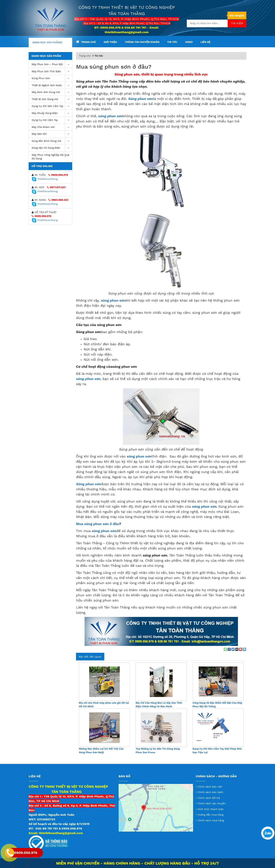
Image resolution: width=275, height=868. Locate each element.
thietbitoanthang (45, 179)
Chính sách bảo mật (210, 787)
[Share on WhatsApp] (225, 649)
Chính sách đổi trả (209, 798)
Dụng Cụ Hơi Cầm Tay (52, 120)
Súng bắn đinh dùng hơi (52, 141)
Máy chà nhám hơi (52, 127)
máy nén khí (52, 134)
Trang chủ (86, 42)
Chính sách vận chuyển (212, 803)
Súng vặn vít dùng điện (52, 148)
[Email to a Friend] (237, 649)
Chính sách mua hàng (211, 820)
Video (189, 42)
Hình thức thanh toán (211, 809)
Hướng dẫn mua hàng (211, 815)
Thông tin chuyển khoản (142, 42)
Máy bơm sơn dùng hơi (52, 92)
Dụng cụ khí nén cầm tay (52, 106)
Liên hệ (205, 42)
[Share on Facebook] (229, 649)
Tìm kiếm (237, 23)
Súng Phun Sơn (52, 78)
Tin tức (172, 42)
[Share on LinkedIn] (244, 649)
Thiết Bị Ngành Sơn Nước (52, 86)
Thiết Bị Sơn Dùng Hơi (52, 99)
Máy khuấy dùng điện (52, 113)
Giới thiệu (110, 42)
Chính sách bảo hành (210, 792)
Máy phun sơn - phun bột (52, 65)
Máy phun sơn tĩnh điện (52, 72)
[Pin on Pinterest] (241, 649)
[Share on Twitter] (233, 649)
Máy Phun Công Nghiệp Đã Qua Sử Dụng (52, 156)
